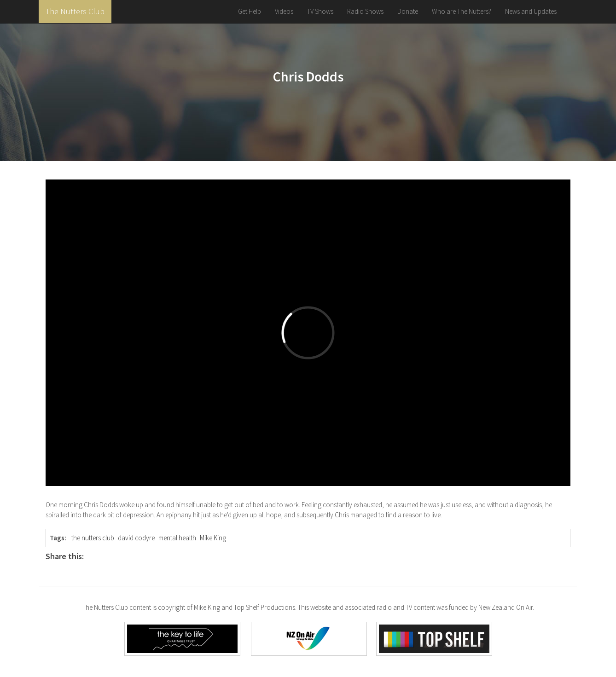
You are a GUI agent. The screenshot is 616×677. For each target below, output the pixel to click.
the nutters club (93, 538)
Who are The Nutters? (462, 11)
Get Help (250, 11)
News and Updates (531, 11)
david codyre (136, 538)
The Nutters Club (75, 11)
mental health (177, 538)
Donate (408, 11)
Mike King (213, 538)
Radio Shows (365, 11)
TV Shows (320, 11)
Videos (284, 11)
